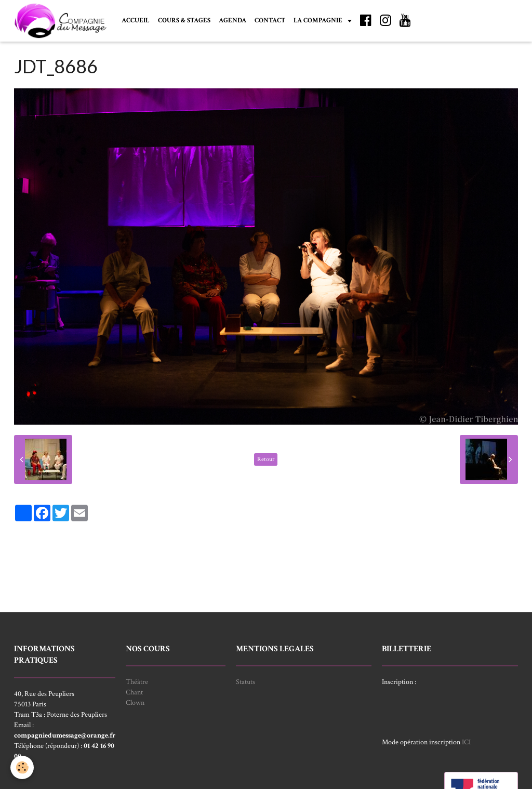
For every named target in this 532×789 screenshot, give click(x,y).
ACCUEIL (136, 20)
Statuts (245, 682)
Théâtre (137, 682)
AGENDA (232, 20)
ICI (466, 742)
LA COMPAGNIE (319, 20)
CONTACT (270, 20)
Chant (134, 692)
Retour (266, 459)
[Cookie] (22, 767)
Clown (135, 703)
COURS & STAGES (184, 20)
